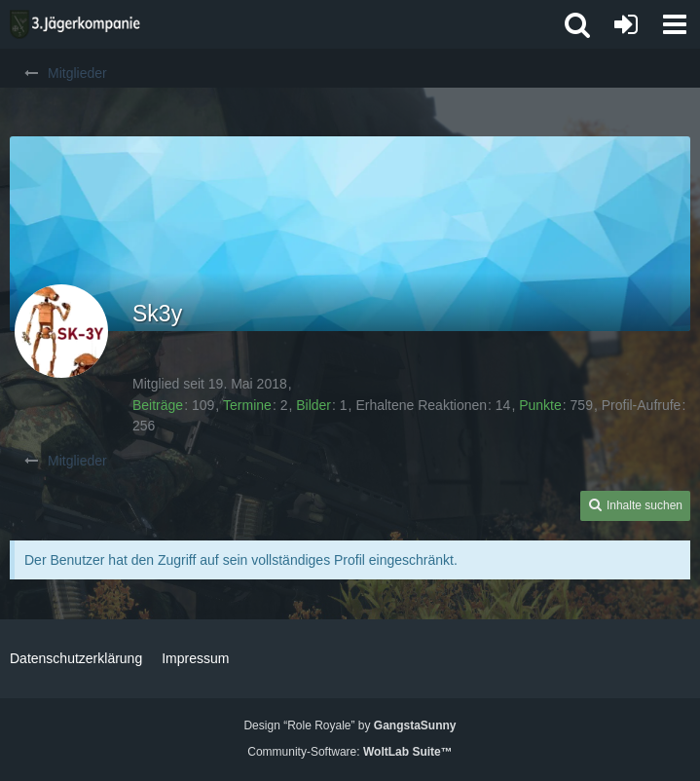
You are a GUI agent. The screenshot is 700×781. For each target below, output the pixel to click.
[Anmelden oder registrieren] (626, 24)
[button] (675, 24)
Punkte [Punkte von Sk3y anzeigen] (540, 405)
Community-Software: (350, 752)
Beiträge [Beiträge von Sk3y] (158, 405)
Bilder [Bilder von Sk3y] (313, 405)
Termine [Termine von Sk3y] (247, 405)
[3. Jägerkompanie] (75, 24)
